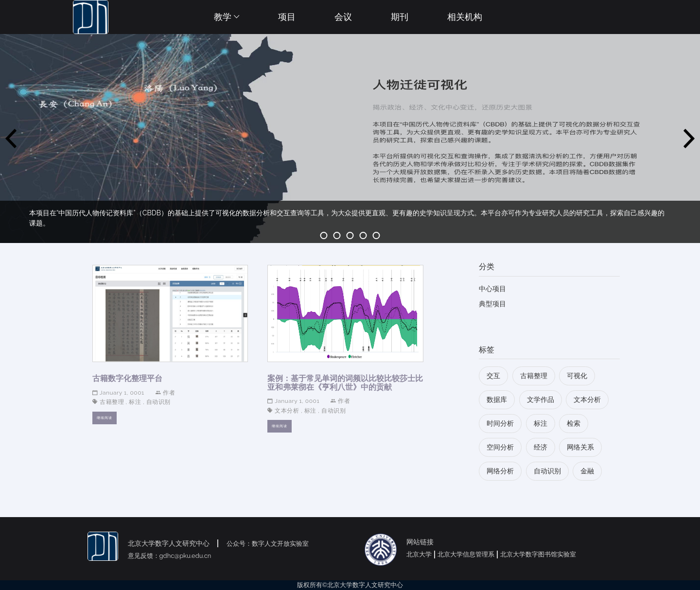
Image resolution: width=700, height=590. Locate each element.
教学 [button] (227, 17)
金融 (587, 471)
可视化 (577, 376)
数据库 (497, 399)
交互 (493, 376)
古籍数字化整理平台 (127, 378)
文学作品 (541, 399)
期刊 (400, 17)
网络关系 (580, 447)
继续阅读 (105, 418)
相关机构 (465, 17)
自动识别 (158, 402)
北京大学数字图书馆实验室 (538, 554)
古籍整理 (112, 402)
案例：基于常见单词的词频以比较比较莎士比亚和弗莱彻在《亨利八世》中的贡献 (345, 383)
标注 (135, 402)
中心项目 (492, 289)
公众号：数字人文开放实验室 (268, 544)
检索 (574, 423)
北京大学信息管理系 (466, 554)
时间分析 (500, 423)
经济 (541, 447)
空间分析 (500, 447)
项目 (287, 17)
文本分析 (287, 411)
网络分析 (500, 471)
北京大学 (419, 554)
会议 (343, 17)
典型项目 (492, 304)
